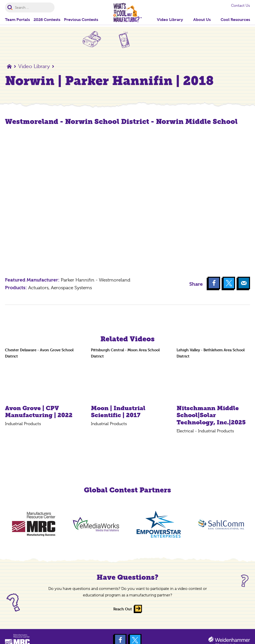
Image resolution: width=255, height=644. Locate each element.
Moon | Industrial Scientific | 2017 (118, 412)
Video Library (34, 66)
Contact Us (241, 5)
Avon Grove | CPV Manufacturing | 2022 (39, 412)
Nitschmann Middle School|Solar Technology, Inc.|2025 (211, 415)
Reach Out (123, 609)
